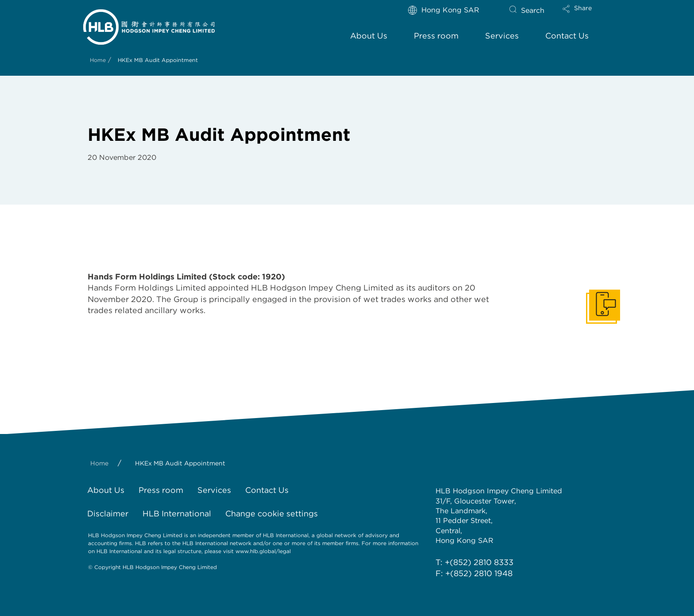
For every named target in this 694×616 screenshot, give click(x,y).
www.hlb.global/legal (263, 551)
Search (533, 10)
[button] (585, 15)
